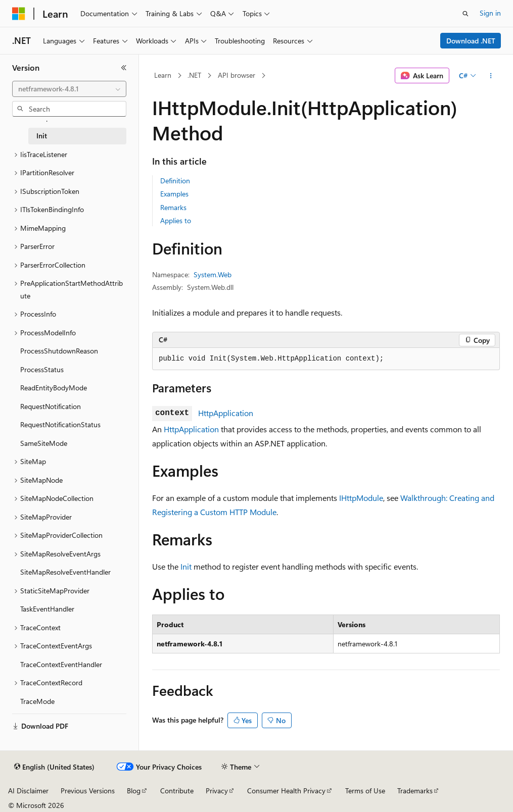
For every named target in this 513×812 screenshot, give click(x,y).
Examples (174, 194)
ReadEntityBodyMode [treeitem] (54, 388)
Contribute (177, 791)
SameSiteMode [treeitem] (44, 443)
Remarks (173, 207)
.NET (194, 75)
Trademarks (415, 791)
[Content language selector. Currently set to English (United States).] (54, 767)
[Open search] (465, 14)
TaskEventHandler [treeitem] (47, 609)
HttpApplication (226, 413)
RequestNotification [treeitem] (51, 406)
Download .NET (471, 41)
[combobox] (69, 89)
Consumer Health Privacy (286, 791)
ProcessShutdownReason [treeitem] (59, 351)
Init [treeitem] (42, 136)
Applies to (176, 220)
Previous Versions (88, 791)
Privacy (217, 791)
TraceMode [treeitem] (37, 701)
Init (186, 566)
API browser (237, 75)
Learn (163, 75)
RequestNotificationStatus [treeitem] (60, 424)
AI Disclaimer (28, 791)
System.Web (213, 274)
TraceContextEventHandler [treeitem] (61, 664)
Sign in (490, 13)
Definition (175, 181)
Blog (134, 791)
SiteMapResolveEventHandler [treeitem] (65, 572)
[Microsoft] (19, 14)
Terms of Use (365, 791)
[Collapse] (124, 68)
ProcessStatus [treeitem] (42, 369)
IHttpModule (361, 498)
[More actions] (491, 76)
